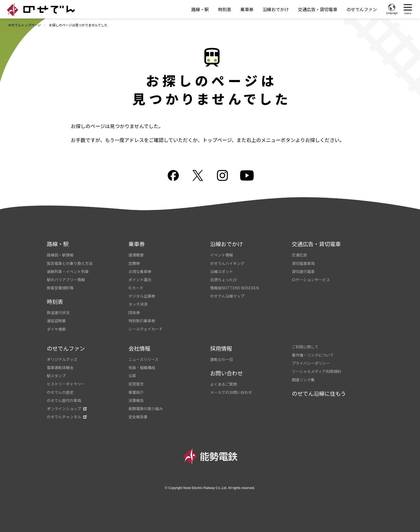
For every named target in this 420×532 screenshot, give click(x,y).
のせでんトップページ (24, 25)
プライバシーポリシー (311, 363)
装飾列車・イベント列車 (68, 271)
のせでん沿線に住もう (319, 393)
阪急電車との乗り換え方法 (70, 263)
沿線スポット (222, 271)
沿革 (132, 376)
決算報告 (136, 400)
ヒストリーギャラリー (66, 384)
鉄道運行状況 (58, 313)
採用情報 (221, 348)
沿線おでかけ (276, 9)
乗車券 (247, 9)
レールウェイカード (146, 329)
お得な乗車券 (140, 271)
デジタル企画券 (142, 296)
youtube (247, 175)
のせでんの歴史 (60, 392)
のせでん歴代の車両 (64, 400)
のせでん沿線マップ (227, 296)
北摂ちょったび (223, 280)
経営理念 (136, 384)
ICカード (136, 288)
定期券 (134, 263)
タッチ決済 (138, 304)
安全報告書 (138, 417)
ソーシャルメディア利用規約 (316, 371)
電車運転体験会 (60, 367)
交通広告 (299, 255)
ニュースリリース (143, 359)
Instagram (222, 175)
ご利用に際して (305, 347)
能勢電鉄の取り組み (146, 409)
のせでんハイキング (227, 263)
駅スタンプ (56, 376)
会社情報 (139, 348)
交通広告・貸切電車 (318, 9)
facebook (173, 175)
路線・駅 (200, 9)
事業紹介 (136, 392)
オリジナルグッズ (62, 359)
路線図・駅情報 (60, 255)
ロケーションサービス (311, 280)
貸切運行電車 (303, 271)
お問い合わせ (226, 373)
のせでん (41, 10)
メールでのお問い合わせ (231, 392)
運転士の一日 (222, 359)
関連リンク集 (303, 380)
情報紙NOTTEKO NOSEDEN (234, 288)
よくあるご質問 (223, 384)
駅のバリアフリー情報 (66, 280)
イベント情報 (222, 255)
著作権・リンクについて (313, 355)
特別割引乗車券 (142, 321)
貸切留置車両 (303, 263)
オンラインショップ (64, 409)
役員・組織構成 (142, 367)
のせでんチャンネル (64, 417)
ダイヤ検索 (56, 329)
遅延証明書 (56, 321)
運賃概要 (136, 255)
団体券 (134, 313)
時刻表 (225, 9)
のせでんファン (362, 9)
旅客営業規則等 (60, 288)
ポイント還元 (140, 280)
